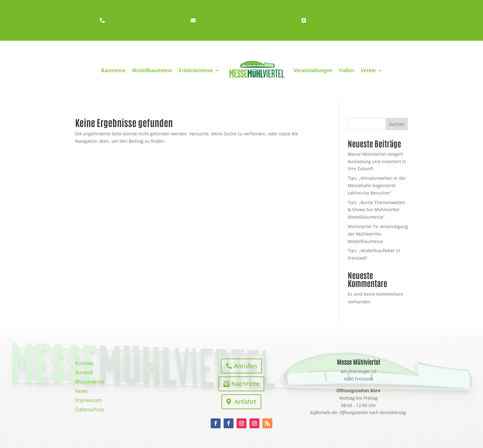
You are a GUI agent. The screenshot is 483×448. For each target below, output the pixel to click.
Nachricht (245, 384)
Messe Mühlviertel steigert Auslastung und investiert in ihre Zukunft (377, 161)
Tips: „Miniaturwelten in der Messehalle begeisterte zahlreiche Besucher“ (377, 185)
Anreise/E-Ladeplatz (335, 20)
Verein (368, 70)
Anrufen (245, 366)
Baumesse (113, 70)
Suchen (397, 124)
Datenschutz (90, 410)
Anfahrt (245, 402)
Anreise (84, 373)
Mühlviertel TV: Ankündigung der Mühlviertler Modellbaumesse (378, 234)
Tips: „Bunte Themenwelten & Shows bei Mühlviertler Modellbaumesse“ (376, 210)
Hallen (347, 70)
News (81, 392)
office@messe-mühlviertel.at (235, 20)
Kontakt (84, 364)
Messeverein (90, 382)
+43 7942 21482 (128, 20)
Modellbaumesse (152, 70)
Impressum (88, 401)
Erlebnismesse (196, 70)
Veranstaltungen (313, 70)
